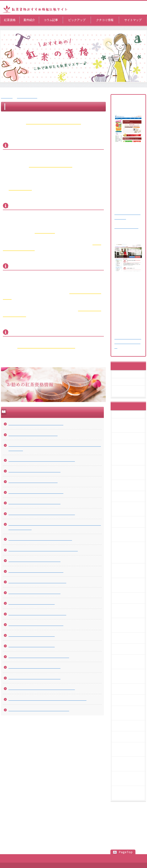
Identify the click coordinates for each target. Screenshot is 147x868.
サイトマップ (133, 20)
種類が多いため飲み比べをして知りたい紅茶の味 (40, 539)
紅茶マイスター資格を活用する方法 (32, 646)
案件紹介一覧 (126, 374)
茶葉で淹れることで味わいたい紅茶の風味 (36, 624)
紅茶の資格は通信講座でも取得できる (33, 435)
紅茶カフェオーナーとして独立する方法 (34, 503)
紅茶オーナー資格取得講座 (131, 391)
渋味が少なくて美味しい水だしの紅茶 (33, 481)
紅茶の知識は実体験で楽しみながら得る (34, 678)
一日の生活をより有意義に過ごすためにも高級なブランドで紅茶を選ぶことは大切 (55, 447)
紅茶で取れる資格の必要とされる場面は (34, 471)
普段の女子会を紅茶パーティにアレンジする (37, 582)
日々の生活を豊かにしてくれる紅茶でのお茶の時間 (42, 460)
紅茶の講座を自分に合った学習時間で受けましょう (42, 514)
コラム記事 (51, 20)
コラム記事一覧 (27, 97)
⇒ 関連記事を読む (126, 227)
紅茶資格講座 (127, 382)
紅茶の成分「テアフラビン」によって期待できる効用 (43, 550)
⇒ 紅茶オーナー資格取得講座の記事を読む (128, 343)
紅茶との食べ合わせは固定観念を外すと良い (131, 764)
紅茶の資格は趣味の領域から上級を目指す (36, 492)
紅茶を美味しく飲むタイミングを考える (34, 593)
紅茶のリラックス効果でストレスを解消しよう (39, 657)
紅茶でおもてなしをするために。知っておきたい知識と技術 (47, 699)
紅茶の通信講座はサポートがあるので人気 (36, 571)
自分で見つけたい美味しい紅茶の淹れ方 (34, 560)
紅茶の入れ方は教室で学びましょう (32, 635)
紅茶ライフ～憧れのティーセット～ (32, 603)
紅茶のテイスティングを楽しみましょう (34, 667)
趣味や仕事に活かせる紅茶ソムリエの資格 (36, 424)
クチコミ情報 (105, 20)
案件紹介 (29, 20)
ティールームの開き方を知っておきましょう (37, 614)
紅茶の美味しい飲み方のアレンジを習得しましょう (42, 688)
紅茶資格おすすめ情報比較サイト (73, 865)
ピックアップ (77, 20)
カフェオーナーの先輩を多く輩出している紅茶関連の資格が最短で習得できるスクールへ (55, 526)
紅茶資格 (10, 20)
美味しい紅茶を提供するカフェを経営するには (39, 710)
